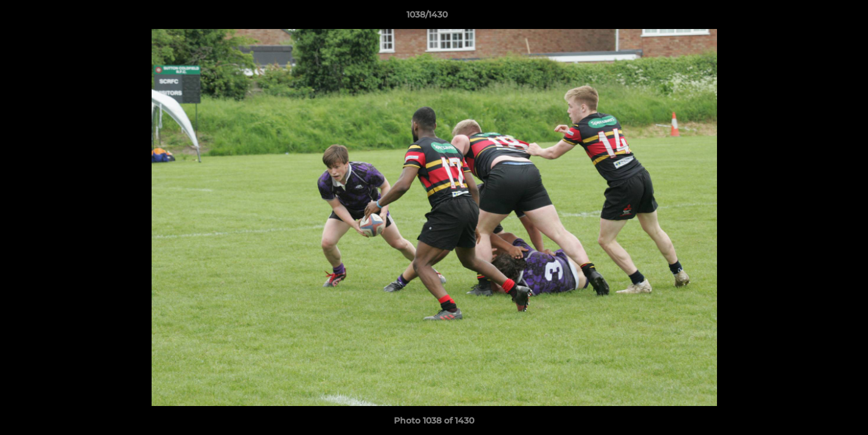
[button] (817, 18)
